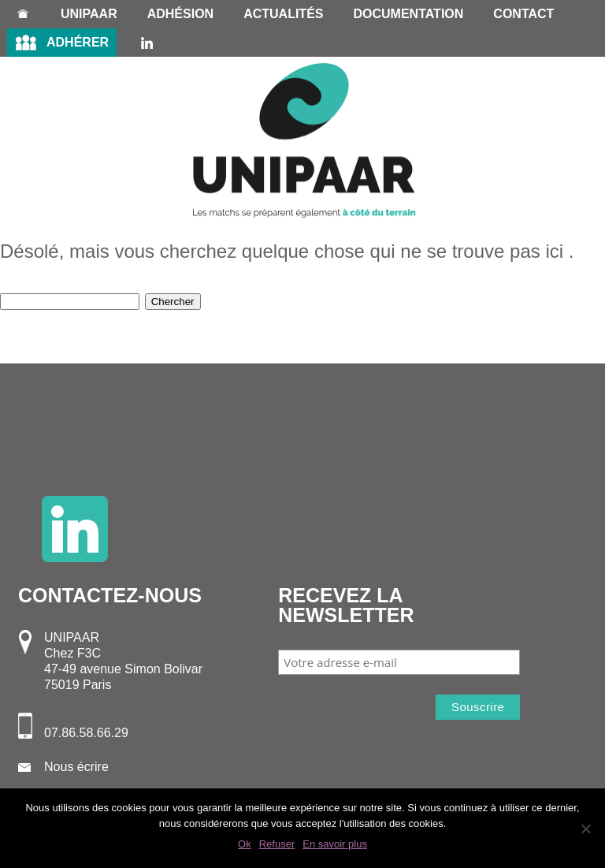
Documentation (408, 14)
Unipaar (89, 14)
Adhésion (180, 14)
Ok (245, 844)
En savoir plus (335, 844)
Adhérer (78, 42)
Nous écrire (76, 767)
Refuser (277, 844)
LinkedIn (147, 43)
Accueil (23, 14)
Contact (523, 14)
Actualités (283, 14)
